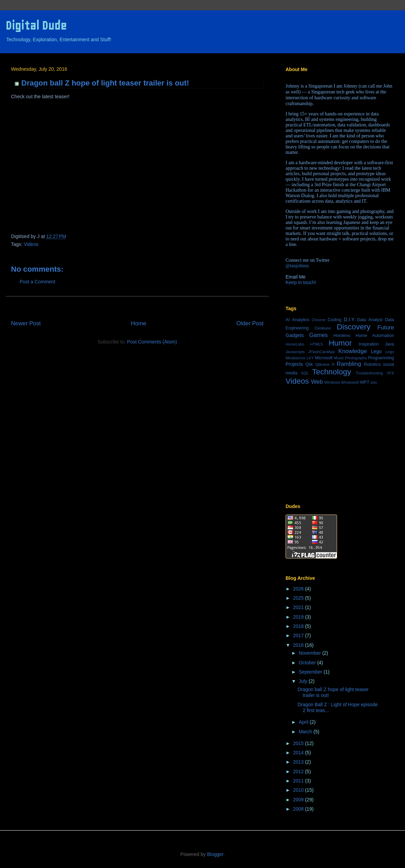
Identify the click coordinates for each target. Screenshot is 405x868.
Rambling (349, 364)
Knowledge (353, 351)
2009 (299, 800)
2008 (299, 809)
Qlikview (322, 364)
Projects (294, 364)
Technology (332, 372)
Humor (340, 343)
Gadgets (295, 335)
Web (317, 382)
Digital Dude (36, 26)
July (304, 681)
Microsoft (324, 358)
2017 (299, 635)
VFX (390, 373)
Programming (381, 358)
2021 (299, 607)
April (304, 722)
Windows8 (350, 382)
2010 (299, 790)
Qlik (309, 364)
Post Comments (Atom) (152, 342)
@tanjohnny (297, 266)
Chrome (319, 320)
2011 (299, 781)
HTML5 (317, 344)
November (310, 653)
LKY (310, 358)
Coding (335, 320)
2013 (299, 762)
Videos (31, 244)
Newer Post (26, 323)
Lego (376, 351)
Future (386, 328)
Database (323, 328)
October (308, 663)
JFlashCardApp (321, 352)
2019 (299, 617)
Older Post (250, 323)
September (311, 672)
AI (288, 320)
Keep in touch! (301, 282)
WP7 (364, 382)
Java (389, 344)
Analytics (301, 320)
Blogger (215, 854)
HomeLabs (295, 344)
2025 (299, 598)
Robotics (372, 364)
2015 (299, 743)
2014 (299, 753)
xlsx (374, 382)
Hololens (342, 336)
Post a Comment (37, 282)
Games (319, 335)
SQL (305, 373)
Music (339, 358)
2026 (299, 589)
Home (138, 323)
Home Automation (375, 336)
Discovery (354, 327)
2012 (299, 771)
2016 (299, 645)
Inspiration (369, 344)
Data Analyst (370, 320)
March (306, 732)
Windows (332, 382)
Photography (356, 358)
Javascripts (295, 352)
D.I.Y (349, 319)
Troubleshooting (369, 373)
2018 (299, 626)
